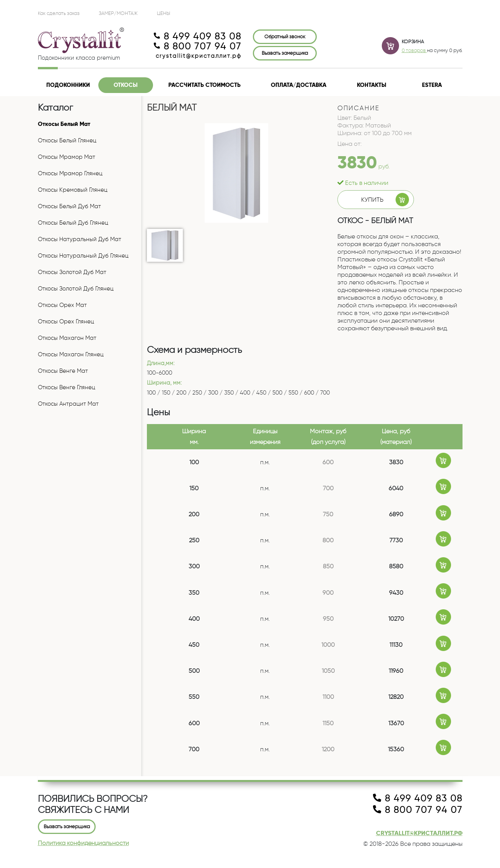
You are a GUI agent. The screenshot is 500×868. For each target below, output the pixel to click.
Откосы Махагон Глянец (71, 354)
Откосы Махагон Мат (67, 338)
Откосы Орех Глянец (66, 321)
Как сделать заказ (59, 13)
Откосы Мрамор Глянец (70, 173)
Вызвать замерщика (285, 53)
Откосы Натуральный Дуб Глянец (83, 256)
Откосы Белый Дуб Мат (69, 206)
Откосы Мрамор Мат (67, 157)
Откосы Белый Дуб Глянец (73, 223)
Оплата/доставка (299, 85)
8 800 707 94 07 (198, 46)
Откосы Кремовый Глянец (73, 190)
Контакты (372, 85)
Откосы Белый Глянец (67, 140)
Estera (432, 85)
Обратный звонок (285, 36)
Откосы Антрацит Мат (68, 404)
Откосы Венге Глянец (67, 387)
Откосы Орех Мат (62, 305)
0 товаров (414, 50)
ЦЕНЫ (164, 13)
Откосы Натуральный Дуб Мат (80, 239)
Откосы (126, 85)
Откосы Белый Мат (64, 124)
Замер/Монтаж (118, 13)
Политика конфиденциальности (83, 843)
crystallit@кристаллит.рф (199, 56)
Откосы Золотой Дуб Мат (72, 272)
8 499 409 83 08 (198, 36)
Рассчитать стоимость (204, 85)
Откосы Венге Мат (63, 371)
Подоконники (68, 85)
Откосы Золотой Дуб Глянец (76, 289)
